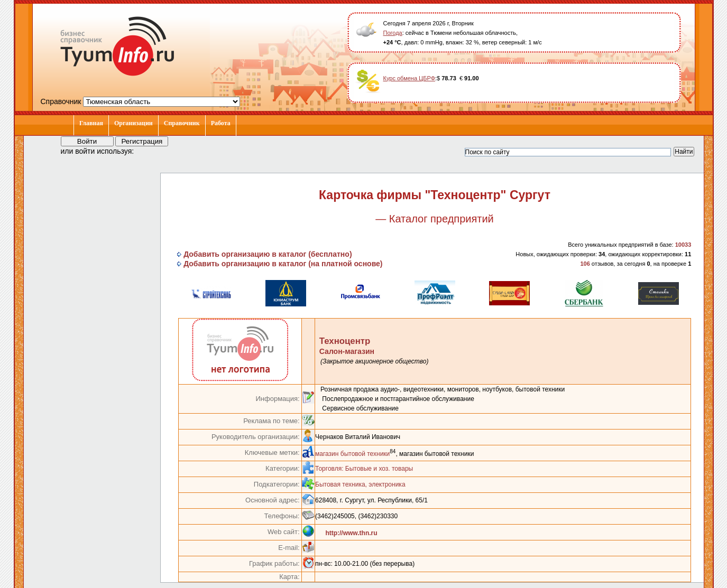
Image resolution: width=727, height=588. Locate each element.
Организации (134, 123)
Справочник (182, 123)
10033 (683, 245)
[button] (152, 151)
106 (585, 264)
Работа (221, 123)
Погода (393, 33)
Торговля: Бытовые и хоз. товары (364, 469)
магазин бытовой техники (352, 454)
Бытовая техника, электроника (360, 484)
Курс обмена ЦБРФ (409, 78)
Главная (91, 123)
